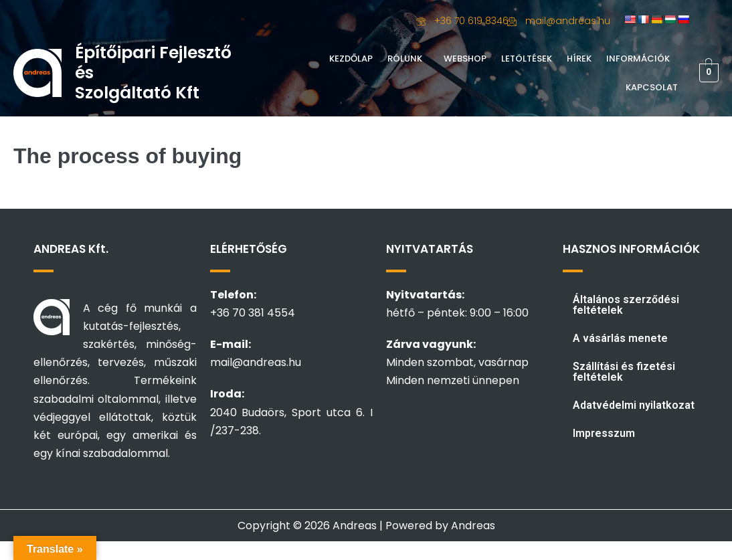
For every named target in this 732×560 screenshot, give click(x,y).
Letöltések (527, 59)
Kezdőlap (351, 59)
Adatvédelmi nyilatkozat (634, 405)
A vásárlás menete (620, 338)
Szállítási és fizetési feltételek (624, 372)
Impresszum (604, 433)
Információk (638, 59)
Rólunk (405, 59)
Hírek (579, 59)
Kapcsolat (652, 87)
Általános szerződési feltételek (626, 305)
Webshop (465, 59)
